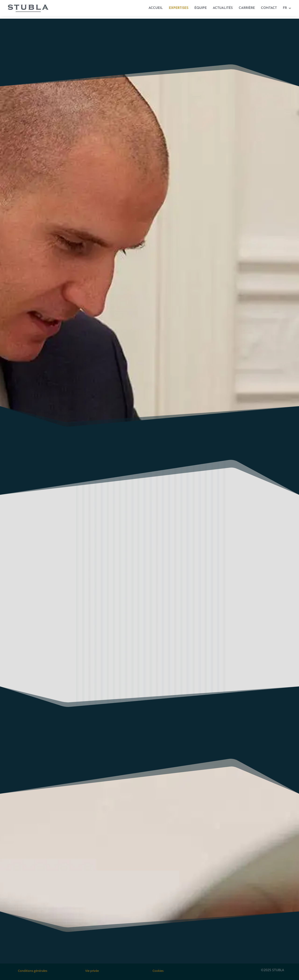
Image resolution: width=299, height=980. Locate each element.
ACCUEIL (156, 8)
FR (285, 8)
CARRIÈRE (247, 8)
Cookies (158, 971)
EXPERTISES (179, 8)
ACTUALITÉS (223, 8)
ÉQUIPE (201, 8)
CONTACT (269, 8)
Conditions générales (33, 971)
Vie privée (92, 971)
